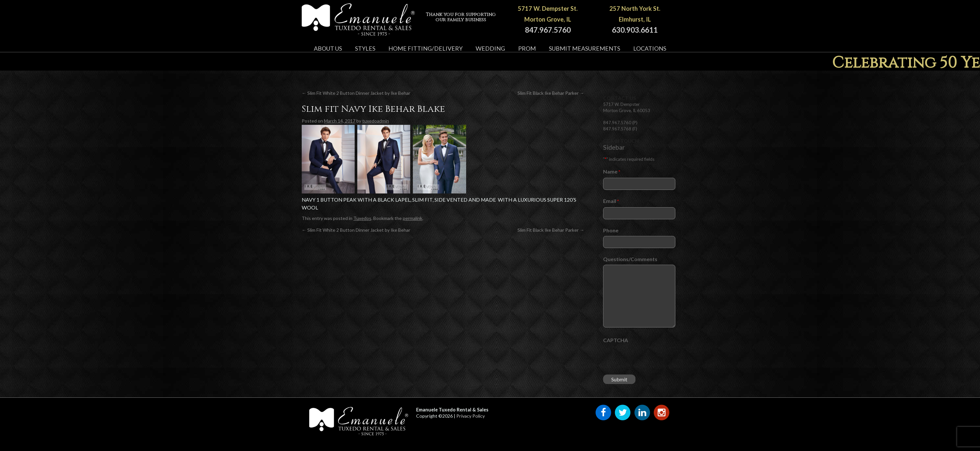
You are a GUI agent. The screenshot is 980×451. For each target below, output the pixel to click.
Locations (650, 48)
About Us (328, 48)
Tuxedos (362, 218)
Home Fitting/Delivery (425, 48)
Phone (611, 230)
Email (611, 201)
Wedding (490, 48)
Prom (527, 48)
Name (612, 172)
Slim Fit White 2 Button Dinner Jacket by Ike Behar (356, 93)
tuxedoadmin (376, 121)
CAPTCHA (616, 340)
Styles (365, 48)
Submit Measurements (584, 48)
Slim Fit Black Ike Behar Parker (551, 93)
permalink (413, 218)
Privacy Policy (471, 416)
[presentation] (653, 359)
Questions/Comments (630, 259)
